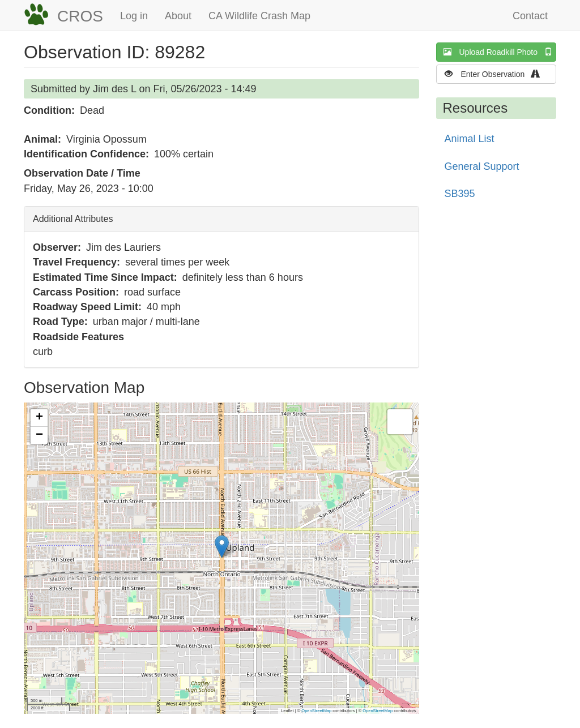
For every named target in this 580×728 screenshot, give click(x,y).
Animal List (470, 139)
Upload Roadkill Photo (500, 52)
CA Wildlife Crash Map (259, 16)
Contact (530, 16)
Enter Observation (496, 74)
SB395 (460, 194)
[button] (222, 547)
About (178, 16)
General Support (482, 166)
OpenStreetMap (316, 711)
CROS (80, 16)
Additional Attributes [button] (73, 219)
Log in (134, 16)
